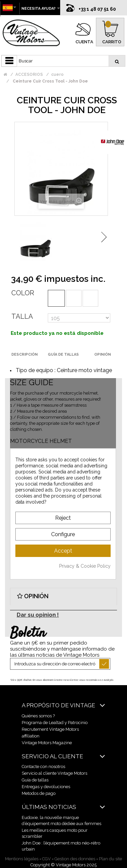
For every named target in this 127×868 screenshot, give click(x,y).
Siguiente (104, 237)
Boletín (28, 633)
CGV (46, 859)
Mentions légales (22, 859)
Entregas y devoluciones (46, 787)
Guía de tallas (35, 780)
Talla (22, 316)
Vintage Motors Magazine (47, 743)
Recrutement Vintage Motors (50, 729)
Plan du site (110, 859)
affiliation (31, 736)
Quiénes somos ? (38, 716)
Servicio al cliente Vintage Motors (54, 773)
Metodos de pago (39, 793)
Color (23, 293)
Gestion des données (75, 859)
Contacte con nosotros (43, 767)
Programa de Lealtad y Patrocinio (55, 723)
